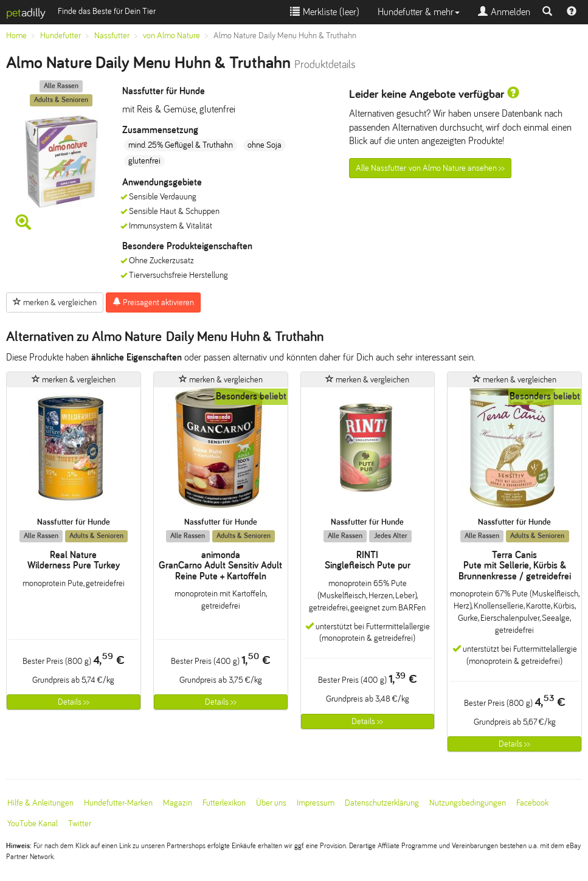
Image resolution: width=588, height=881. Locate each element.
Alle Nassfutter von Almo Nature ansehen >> (430, 168)
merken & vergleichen (55, 302)
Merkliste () (325, 12)
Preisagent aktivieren (153, 302)
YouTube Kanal (33, 824)
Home (16, 36)
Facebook (532, 803)
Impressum (316, 803)
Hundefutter (61, 36)
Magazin (178, 803)
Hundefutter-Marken (118, 803)
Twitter (80, 824)
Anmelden (504, 12)
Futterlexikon (224, 803)
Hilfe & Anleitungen (40, 803)
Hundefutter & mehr (419, 12)
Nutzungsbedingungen (468, 803)
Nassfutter (112, 36)
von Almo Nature (171, 36)
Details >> (74, 702)
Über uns (271, 803)
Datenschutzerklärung (382, 803)
